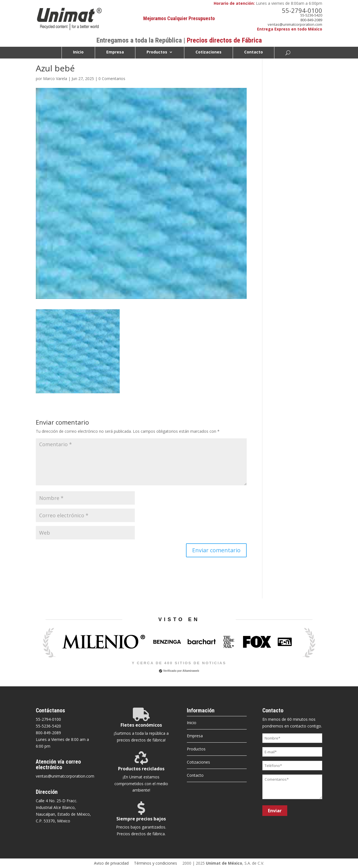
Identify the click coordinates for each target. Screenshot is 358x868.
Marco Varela (55, 79)
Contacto (254, 52)
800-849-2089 (311, 20)
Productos (157, 52)
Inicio (78, 52)
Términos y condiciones (156, 863)
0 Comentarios (112, 79)
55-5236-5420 (311, 15)
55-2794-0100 (302, 10)
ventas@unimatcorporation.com (295, 24)
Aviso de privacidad (111, 863)
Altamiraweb (191, 671)
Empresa (115, 52)
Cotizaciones (209, 52)
